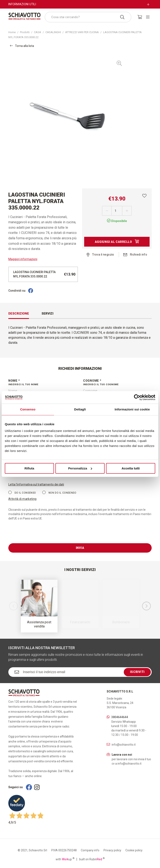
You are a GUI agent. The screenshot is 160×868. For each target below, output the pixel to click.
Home (12, 32)
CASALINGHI (53, 32)
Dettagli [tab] (80, 409)
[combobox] (88, 17)
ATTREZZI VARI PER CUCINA (82, 32)
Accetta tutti (131, 468)
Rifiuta (29, 468)
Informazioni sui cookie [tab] (132, 409)
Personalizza (80, 468)
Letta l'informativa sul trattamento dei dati (36, 484)
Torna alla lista (22, 46)
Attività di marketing (22, 499)
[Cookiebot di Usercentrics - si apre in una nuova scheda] (137, 397)
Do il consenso (22, 493)
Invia (80, 548)
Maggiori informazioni (23, 259)
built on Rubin (92, 859)
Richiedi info (135, 255)
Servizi (47, 314)
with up (65, 859)
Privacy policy (112, 850)
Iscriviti (137, 672)
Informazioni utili (22, 4)
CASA (37, 32)
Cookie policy (134, 850)
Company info (90, 850)
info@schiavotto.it (124, 745)
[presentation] (40, 535)
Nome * (43, 383)
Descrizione (19, 314)
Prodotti (25, 32)
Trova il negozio (100, 255)
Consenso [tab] (28, 409)
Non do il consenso (59, 493)
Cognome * (117, 383)
